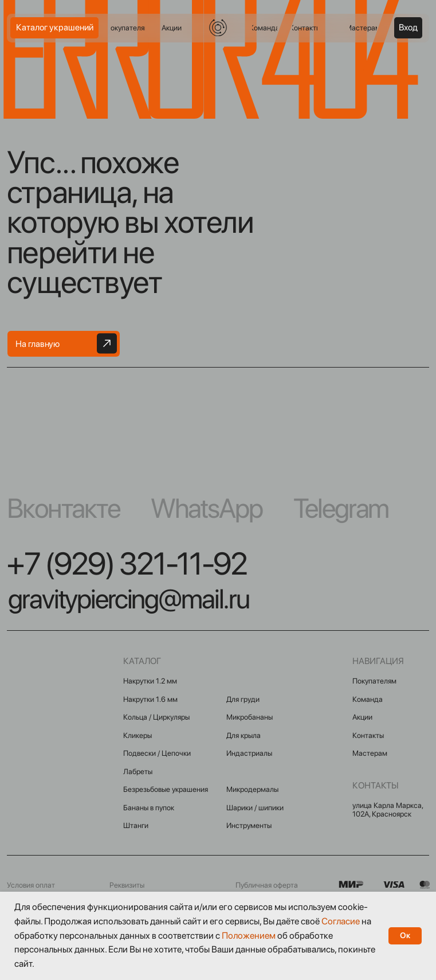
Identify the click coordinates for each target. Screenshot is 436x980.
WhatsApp (207, 508)
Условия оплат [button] (31, 885)
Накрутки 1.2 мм (150, 681)
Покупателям (374, 681)
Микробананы (250, 717)
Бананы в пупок (149, 808)
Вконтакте (64, 508)
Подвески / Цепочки (157, 753)
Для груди (243, 699)
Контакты (368, 735)
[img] (218, 28)
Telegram (341, 508)
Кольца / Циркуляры (156, 717)
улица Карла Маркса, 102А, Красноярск (388, 810)
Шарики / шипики (255, 808)
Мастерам (370, 753)
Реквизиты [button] (127, 885)
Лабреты (138, 772)
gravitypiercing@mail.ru (129, 599)
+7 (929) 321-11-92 (127, 563)
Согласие (341, 921)
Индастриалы (249, 753)
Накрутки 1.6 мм (150, 699)
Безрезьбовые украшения (166, 789)
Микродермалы (252, 789)
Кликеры (138, 735)
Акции (362, 717)
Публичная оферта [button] (267, 885)
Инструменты (249, 825)
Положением (249, 936)
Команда (368, 699)
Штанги (136, 825)
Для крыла (243, 735)
